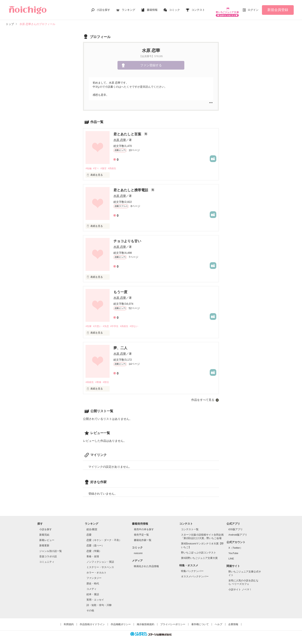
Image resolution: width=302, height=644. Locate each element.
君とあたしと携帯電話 (131, 188)
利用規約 (69, 623)
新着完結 (44, 533)
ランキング (128, 8)
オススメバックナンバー (195, 575)
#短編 (89, 166)
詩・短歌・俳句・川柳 (99, 603)
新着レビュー (47, 538)
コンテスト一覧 (190, 528)
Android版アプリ (238, 533)
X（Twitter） (235, 546)
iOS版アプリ (236, 528)
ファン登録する (151, 63)
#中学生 (117, 324)
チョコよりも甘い (127, 239)
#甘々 (97, 166)
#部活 (108, 380)
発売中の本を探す (144, 528)
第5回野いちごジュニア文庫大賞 (199, 556)
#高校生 (115, 166)
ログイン (253, 8)
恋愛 (89, 533)
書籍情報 (152, 8)
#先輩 (89, 324)
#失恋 (108, 324)
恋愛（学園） (94, 549)
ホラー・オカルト (96, 571)
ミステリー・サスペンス (100, 565)
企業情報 (233, 623)
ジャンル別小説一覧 (51, 549)
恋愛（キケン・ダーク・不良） (104, 538)
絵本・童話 (93, 593)
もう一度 (120, 290)
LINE (231, 557)
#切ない (139, 324)
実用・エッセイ (95, 598)
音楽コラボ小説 (48, 555)
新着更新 (44, 544)
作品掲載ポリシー (121, 623)
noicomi (138, 551)
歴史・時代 (93, 582)
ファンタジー (94, 576)
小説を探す (103, 8)
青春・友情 (93, 555)
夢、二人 (120, 346)
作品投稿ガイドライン (92, 623)
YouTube (233, 551)
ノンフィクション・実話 (100, 560)
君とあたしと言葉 (128, 131)
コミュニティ (47, 560)
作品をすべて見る (203, 398)
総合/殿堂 (92, 528)
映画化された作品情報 (146, 565)
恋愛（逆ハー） (95, 544)
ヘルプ (219, 623)
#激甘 (105, 166)
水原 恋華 (120, 137)
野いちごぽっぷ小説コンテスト (199, 551)
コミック (174, 8)
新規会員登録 (278, 8)
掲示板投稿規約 (146, 623)
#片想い (98, 324)
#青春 (100, 380)
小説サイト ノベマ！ (240, 588)
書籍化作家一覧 (143, 538)
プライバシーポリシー (173, 623)
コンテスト (198, 8)
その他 (90, 609)
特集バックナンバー (192, 569)
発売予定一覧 (141, 533)
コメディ (91, 587)
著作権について (200, 623)
